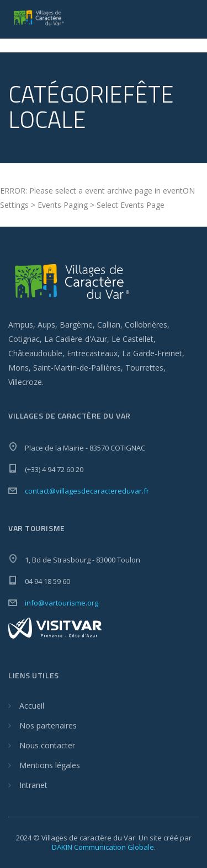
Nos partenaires (48, 725)
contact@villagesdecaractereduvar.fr (87, 491)
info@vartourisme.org (62, 603)
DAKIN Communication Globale (103, 847)
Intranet (33, 785)
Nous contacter (47, 745)
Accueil (32, 706)
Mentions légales (50, 765)
